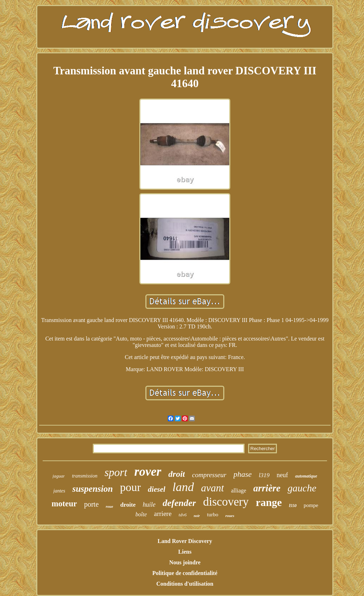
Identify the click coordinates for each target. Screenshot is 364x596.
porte (91, 504)
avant (213, 488)
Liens (185, 552)
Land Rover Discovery (185, 541)
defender (179, 503)
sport (116, 472)
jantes (59, 491)
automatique (306, 476)
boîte (141, 514)
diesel (157, 489)
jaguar (59, 476)
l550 (293, 506)
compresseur (209, 475)
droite (128, 505)
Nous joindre (185, 562)
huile (149, 505)
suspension (92, 489)
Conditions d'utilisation (185, 584)
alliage (239, 490)
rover (148, 472)
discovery (226, 502)
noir (197, 516)
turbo (213, 515)
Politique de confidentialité (185, 573)
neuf (282, 475)
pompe (311, 505)
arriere (163, 514)
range (269, 502)
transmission (85, 476)
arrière (267, 488)
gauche (302, 488)
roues (230, 516)
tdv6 (183, 515)
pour (130, 487)
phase (243, 474)
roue (110, 506)
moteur (64, 504)
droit (177, 474)
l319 (264, 475)
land (183, 487)
